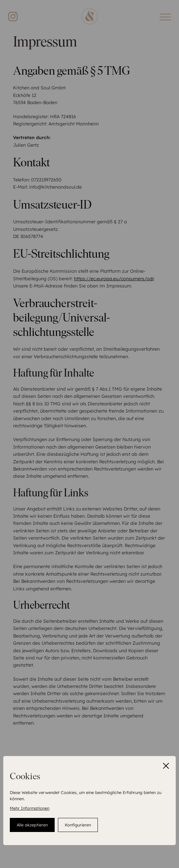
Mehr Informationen (30, 808)
